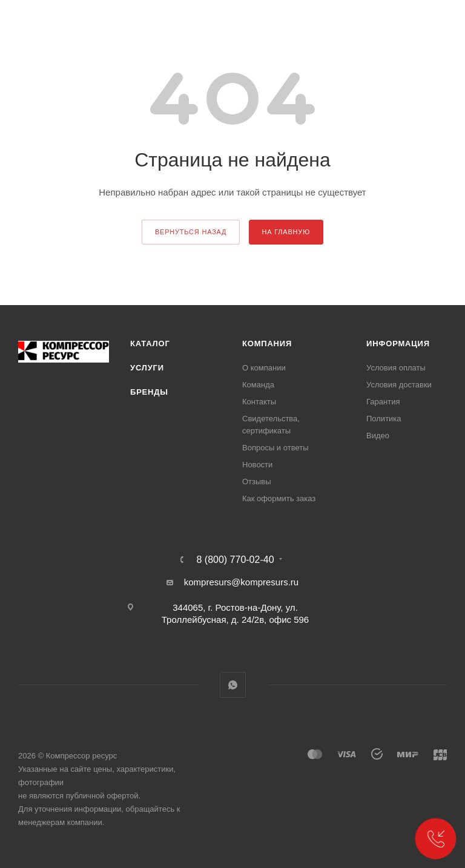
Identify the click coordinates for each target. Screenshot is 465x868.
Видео (378, 436)
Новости (257, 465)
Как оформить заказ (279, 498)
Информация (398, 344)
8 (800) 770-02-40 (235, 560)
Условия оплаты (396, 368)
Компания (267, 344)
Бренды (149, 392)
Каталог (150, 344)
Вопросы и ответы (275, 448)
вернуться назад (191, 232)
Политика (384, 419)
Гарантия (383, 402)
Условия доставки (399, 385)
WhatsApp (233, 685)
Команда (258, 385)
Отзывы (257, 482)
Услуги (147, 368)
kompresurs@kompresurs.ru (241, 582)
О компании (264, 368)
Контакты (259, 402)
